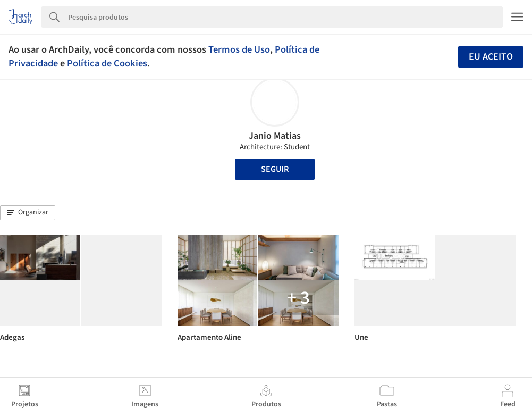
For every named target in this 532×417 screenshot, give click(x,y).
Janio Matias (275, 136)
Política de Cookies (107, 63)
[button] (28, 213)
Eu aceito (491, 57)
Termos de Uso (239, 49)
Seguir (275, 169)
